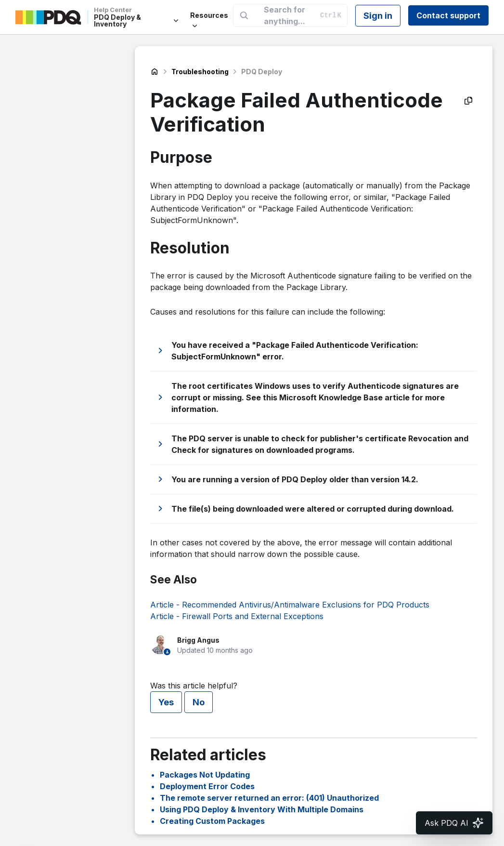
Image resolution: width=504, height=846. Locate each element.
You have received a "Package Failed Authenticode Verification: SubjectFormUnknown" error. (295, 351)
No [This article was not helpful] (199, 702)
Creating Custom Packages (212, 821)
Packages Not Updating (205, 775)
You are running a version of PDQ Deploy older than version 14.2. (295, 479)
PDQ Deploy (262, 72)
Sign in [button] (378, 16)
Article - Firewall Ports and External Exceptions (237, 616)
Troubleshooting (200, 72)
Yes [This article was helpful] (166, 702)
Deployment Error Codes (207, 786)
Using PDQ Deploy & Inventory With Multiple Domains (262, 809)
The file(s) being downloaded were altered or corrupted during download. (313, 509)
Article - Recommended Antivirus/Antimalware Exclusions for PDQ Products (290, 605)
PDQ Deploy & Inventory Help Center (155, 72)
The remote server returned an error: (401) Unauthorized (269, 798)
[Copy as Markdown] (468, 101)
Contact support (448, 15)
